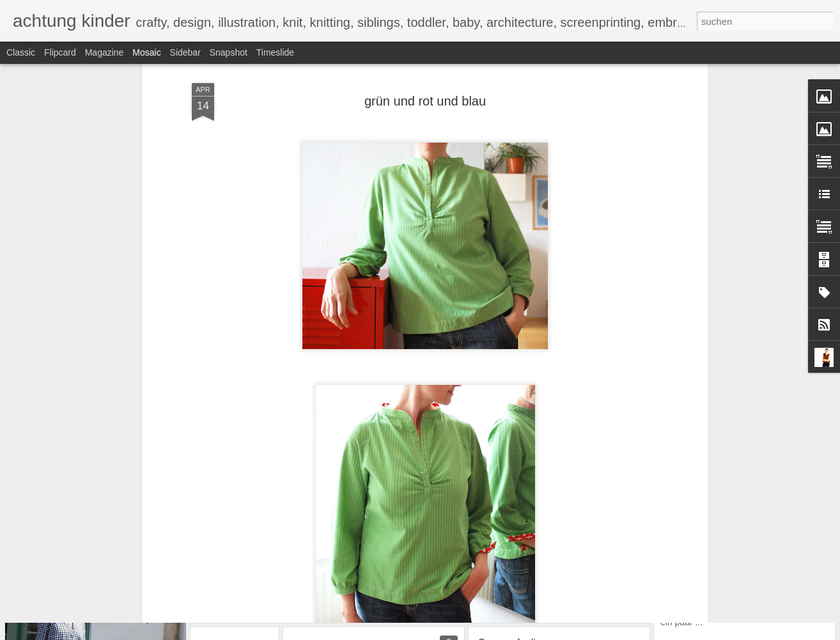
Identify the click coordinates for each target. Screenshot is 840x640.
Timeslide (275, 52)
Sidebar (185, 52)
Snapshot (229, 52)
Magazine (105, 52)
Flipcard (60, 52)
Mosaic (146, 52)
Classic (21, 52)
